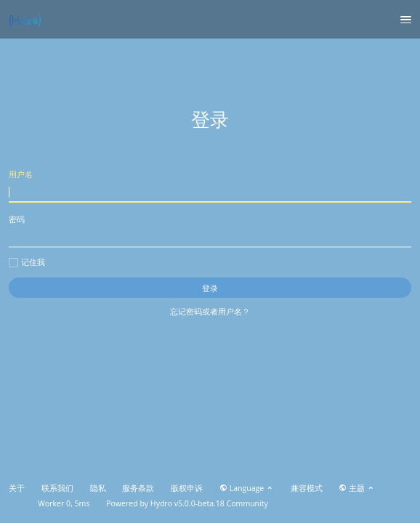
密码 (210, 231)
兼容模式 (307, 488)
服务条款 (138, 488)
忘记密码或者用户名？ (210, 311)
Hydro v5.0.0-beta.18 (187, 503)
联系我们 (57, 488)
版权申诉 (187, 488)
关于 (17, 488)
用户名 (210, 186)
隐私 (98, 488)
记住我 (27, 262)
